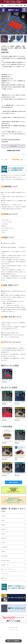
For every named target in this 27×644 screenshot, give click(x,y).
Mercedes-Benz (5, 560)
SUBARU (3, 529)
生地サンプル (4, 578)
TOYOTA (3, 516)
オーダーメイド (5, 574)
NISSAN (3, 525)
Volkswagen (4, 556)
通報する (24, 154)
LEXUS (3, 520)
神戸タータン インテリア (7, 569)
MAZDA (3, 534)
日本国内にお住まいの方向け (14, 150)
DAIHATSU (4, 538)
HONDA (3, 552)
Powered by (14, 630)
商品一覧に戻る (14, 482)
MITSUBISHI (4, 547)
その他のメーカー (5, 565)
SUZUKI (3, 543)
